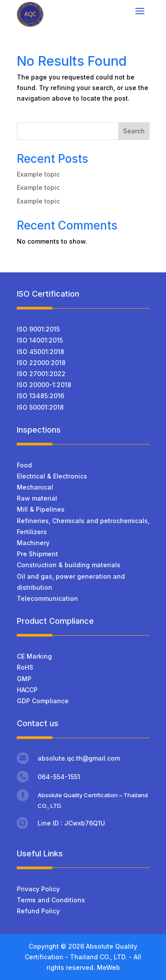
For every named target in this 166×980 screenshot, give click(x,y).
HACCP (27, 690)
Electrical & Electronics (52, 476)
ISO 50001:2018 (40, 407)
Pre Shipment (37, 554)
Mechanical (35, 487)
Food (24, 465)
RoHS (25, 667)
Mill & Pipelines (41, 509)
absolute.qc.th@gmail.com (79, 758)
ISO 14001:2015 (40, 340)
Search (134, 131)
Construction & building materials (69, 565)
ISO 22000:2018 (41, 363)
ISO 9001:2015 (38, 329)
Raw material (37, 498)
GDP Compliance (43, 701)
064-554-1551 (59, 777)
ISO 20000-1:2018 (44, 385)
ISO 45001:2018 (41, 352)
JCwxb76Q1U (85, 823)
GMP (24, 679)
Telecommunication (47, 598)
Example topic (38, 174)
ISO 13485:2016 (41, 396)
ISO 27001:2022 (41, 374)
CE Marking (34, 656)
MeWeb (108, 967)
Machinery (33, 543)
